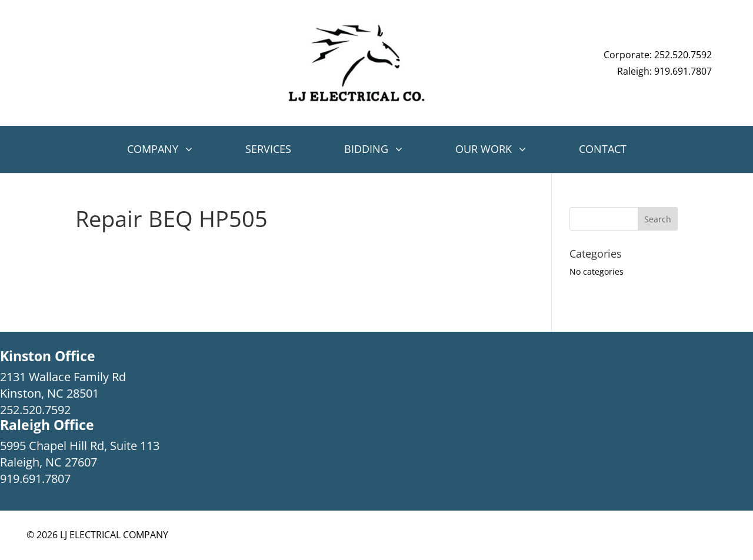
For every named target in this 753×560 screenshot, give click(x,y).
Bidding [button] (366, 149)
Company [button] (153, 149)
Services (268, 149)
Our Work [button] (484, 149)
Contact (603, 149)
